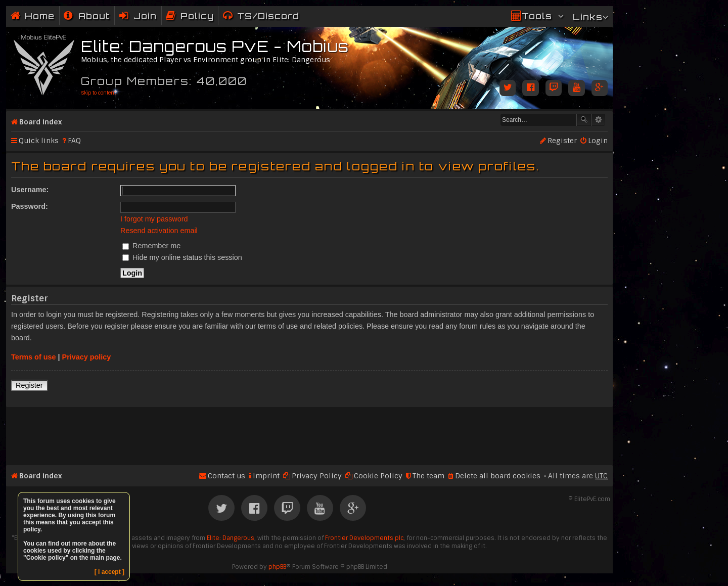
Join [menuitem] (145, 16)
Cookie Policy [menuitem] (378, 476)
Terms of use (34, 357)
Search (584, 120)
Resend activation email (159, 231)
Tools (537, 16)
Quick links (39, 141)
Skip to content (98, 93)
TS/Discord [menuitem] (268, 16)
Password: (30, 206)
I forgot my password (154, 219)
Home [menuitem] (40, 16)
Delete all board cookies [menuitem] (498, 476)
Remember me (151, 246)
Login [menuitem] (598, 141)
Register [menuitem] (562, 141)
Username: (30, 190)
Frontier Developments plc (364, 538)
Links (588, 17)
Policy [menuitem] (197, 16)
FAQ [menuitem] (74, 141)
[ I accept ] (109, 572)
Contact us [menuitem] (226, 476)
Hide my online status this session (182, 257)
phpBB (277, 567)
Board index (40, 122)
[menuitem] (87, 16)
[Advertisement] (309, 432)
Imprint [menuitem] (266, 476)
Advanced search (598, 120)
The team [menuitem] (428, 476)
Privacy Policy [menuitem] (317, 476)
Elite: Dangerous (231, 538)
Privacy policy (87, 357)
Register (29, 385)
